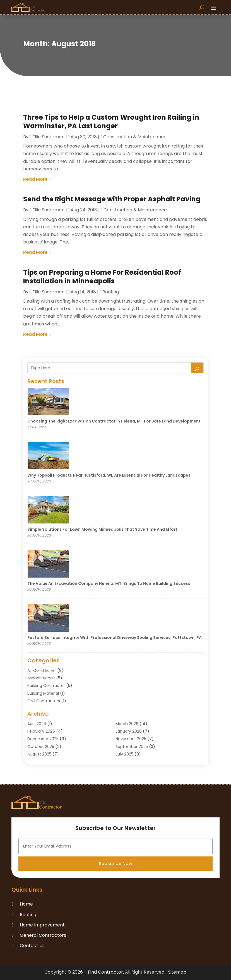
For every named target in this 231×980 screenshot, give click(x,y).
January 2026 (129, 731)
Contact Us (32, 946)
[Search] (198, 368)
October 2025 (41, 747)
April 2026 (37, 724)
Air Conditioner (42, 670)
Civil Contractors (44, 701)
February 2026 (41, 731)
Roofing (111, 292)
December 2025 (43, 739)
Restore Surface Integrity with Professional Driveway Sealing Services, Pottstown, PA (115, 638)
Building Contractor (46, 685)
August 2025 (39, 754)
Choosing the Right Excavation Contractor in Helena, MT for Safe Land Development (114, 421)
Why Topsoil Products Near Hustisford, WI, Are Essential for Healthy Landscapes (109, 475)
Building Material (43, 693)
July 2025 (124, 754)
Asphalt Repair (41, 678)
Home (26, 904)
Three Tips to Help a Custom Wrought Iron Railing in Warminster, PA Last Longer (111, 122)
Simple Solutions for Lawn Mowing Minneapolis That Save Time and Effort (102, 529)
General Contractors (43, 935)
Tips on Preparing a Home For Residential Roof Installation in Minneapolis (102, 277)
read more (35, 179)
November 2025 (131, 739)
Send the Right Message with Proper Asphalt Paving (112, 199)
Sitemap (177, 972)
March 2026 (127, 724)
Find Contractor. (106, 972)
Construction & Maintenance (135, 137)
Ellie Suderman (48, 137)
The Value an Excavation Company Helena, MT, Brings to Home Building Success (109, 583)
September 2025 (132, 747)
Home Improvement (42, 925)
